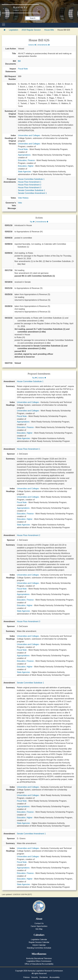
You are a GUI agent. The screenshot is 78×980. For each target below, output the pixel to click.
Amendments (44, 45)
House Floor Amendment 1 (30, 182)
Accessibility (55, 977)
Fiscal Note (23, 69)
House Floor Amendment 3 (30, 188)
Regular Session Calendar (39, 942)
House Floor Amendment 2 (30, 185)
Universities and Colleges (29, 135)
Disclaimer (44, 977)
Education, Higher (26, 166)
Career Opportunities (39, 926)
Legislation (14, 30)
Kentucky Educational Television (39, 958)
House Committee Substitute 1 (31, 179)
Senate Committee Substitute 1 (31, 190)
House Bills (49, 30)
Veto (20, 203)
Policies (27, 977)
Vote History (23, 198)
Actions (32, 45)
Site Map (39, 929)
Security (35, 977)
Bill (19, 61)
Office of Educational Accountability (39, 964)
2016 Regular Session (31, 30)
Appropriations (24, 155)
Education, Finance (26, 160)
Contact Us (39, 923)
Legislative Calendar (39, 939)
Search (33, 18)
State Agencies (24, 172)
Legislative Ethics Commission (39, 961)
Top (32, 222)
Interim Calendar (39, 945)
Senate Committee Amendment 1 (32, 193)
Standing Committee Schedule (39, 948)
